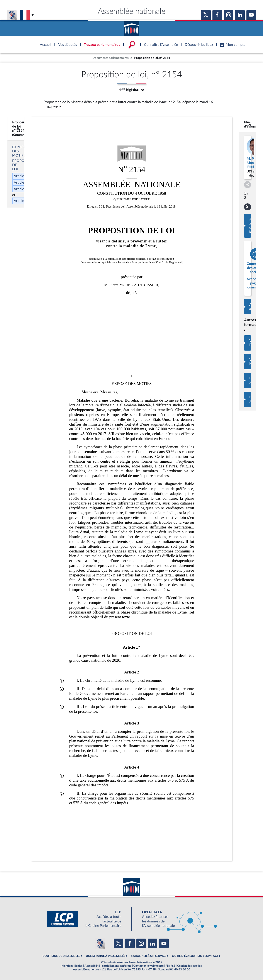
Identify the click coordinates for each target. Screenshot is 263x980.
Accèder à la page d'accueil (132, 27)
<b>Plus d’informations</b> (248, 124)
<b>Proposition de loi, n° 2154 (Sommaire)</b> (16, 129)
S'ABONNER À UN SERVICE (149, 956)
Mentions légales (72, 966)
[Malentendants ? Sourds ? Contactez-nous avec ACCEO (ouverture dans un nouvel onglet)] (100, 943)
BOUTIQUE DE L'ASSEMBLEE (61, 956)
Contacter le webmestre (148, 966)
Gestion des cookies (189, 966)
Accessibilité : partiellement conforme (108, 966)
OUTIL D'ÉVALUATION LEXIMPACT (195, 956)
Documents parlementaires (110, 58)
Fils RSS (170, 966)
